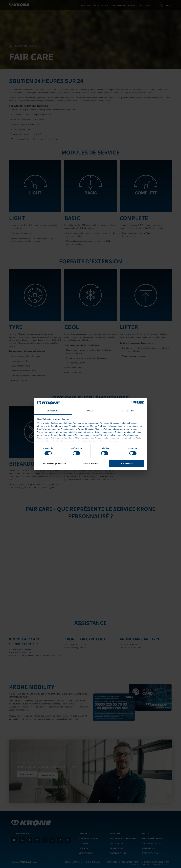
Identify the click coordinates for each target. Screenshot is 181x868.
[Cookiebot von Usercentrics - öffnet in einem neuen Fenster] (133, 403)
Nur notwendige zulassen (54, 464)
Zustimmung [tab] (53, 411)
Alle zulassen (127, 464)
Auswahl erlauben (90, 464)
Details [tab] (90, 411)
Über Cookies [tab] (128, 411)
